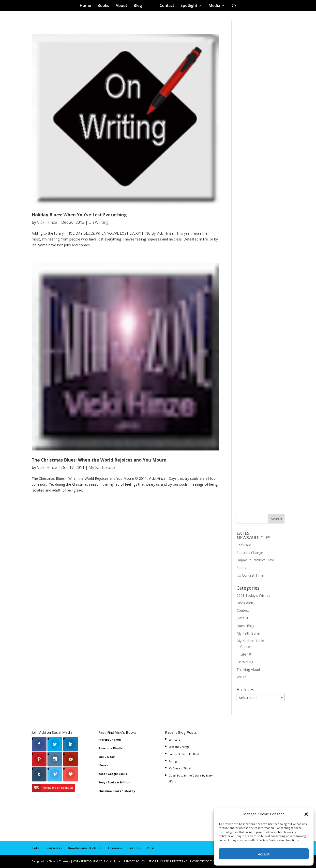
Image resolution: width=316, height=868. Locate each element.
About (123, 6)
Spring (241, 568)
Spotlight (187, 6)
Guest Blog (245, 626)
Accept (264, 854)
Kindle (118, 748)
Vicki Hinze (47, 222)
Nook (111, 757)
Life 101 (247, 654)
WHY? (241, 677)
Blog (139, 6)
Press (151, 848)
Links (36, 848)
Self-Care (244, 545)
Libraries (135, 848)
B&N (101, 757)
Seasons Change (250, 553)
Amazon (104, 748)
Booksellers (54, 848)
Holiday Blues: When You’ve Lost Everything (79, 215)
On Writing (99, 222)
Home (87, 6)
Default (242, 618)
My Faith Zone (102, 467)
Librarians (115, 848)
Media (213, 6)
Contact (165, 6)
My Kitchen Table (250, 641)
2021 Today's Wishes (253, 595)
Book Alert (245, 603)
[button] (306, 814)
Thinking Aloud (248, 669)
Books (105, 6)
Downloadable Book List (85, 848)
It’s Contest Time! (250, 575)
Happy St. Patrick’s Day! (255, 560)
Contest (243, 610)
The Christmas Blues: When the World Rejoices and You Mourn (99, 460)
